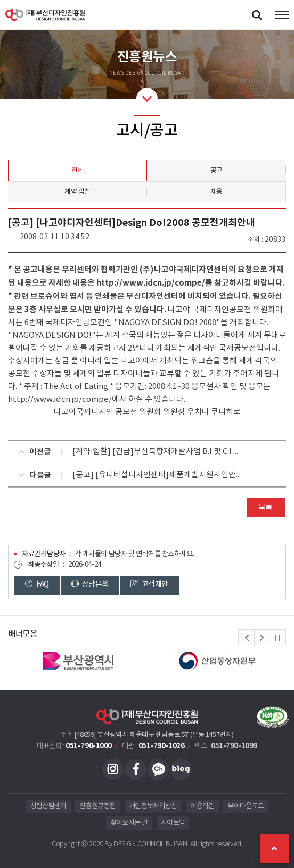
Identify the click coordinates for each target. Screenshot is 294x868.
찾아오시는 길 (129, 823)
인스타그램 (113, 769)
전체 (77, 171)
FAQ (37, 585)
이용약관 (202, 806)
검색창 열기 (257, 15)
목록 (266, 508)
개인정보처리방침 (153, 806)
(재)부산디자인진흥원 (45, 15)
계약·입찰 (77, 192)
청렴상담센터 (48, 806)
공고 (217, 171)
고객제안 (150, 585)
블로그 (181, 769)
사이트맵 (173, 823)
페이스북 (136, 769)
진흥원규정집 (97, 806)
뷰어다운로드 (246, 806)
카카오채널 (158, 769)
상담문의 (91, 585)
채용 (217, 192)
